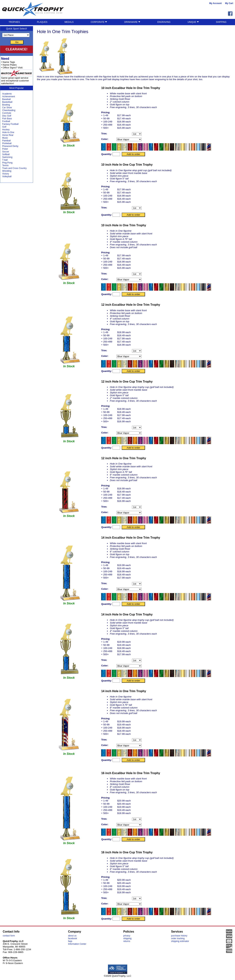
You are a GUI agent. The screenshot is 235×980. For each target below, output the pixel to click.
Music (5, 138)
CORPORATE (99, 22)
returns (127, 941)
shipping (128, 938)
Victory (6, 174)
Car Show (7, 108)
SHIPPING (221, 22)
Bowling (6, 105)
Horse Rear (8, 135)
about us (72, 936)
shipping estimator (180, 941)
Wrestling (7, 171)
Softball (6, 154)
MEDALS (69, 22)
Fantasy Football (10, 124)
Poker (5, 149)
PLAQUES (42, 22)
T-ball (5, 160)
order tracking (178, 938)
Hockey (6, 130)
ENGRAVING (164, 22)
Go (17, 42)
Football (6, 121)
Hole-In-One (8, 132)
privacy (127, 936)
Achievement (9, 97)
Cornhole (7, 113)
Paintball (6, 141)
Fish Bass (7, 119)
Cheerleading (9, 110)
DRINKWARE (132, 22)
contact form (9, 936)
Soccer (6, 152)
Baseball (6, 99)
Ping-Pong (7, 163)
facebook (73, 938)
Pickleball (7, 143)
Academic (7, 94)
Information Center (77, 944)
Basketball (7, 102)
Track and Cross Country (14, 168)
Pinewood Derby (10, 146)
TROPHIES (14, 22)
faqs (70, 941)
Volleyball (7, 176)
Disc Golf (7, 116)
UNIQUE (193, 22)
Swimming (7, 157)
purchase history (179, 936)
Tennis (5, 165)
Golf (4, 127)
